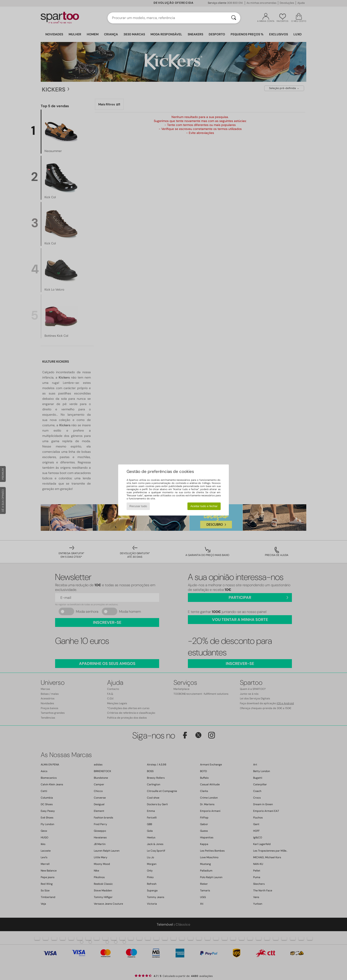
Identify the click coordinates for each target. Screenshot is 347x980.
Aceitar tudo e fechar (204, 506)
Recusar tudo (138, 506)
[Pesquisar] (234, 18)
